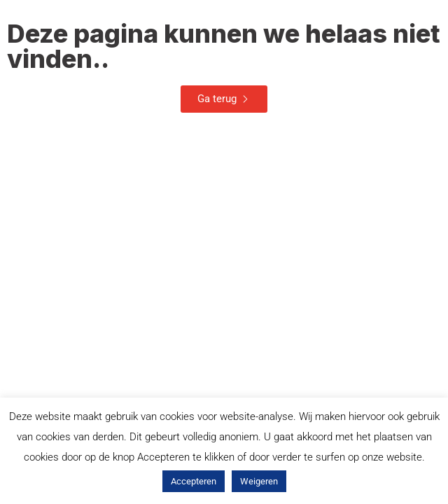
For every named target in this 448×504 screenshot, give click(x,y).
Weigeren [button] (259, 481)
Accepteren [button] (194, 481)
